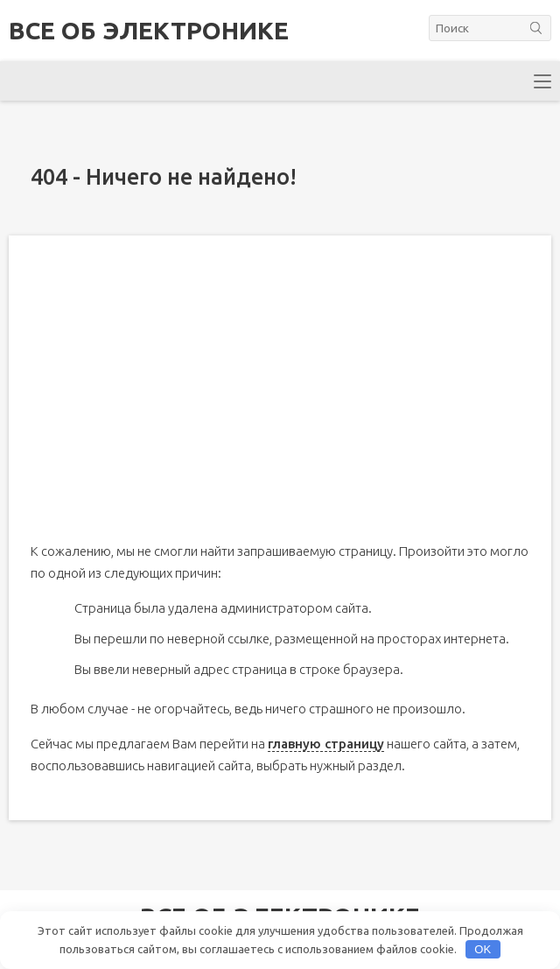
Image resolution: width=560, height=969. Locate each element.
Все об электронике (149, 31)
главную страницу (326, 744)
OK (483, 949)
